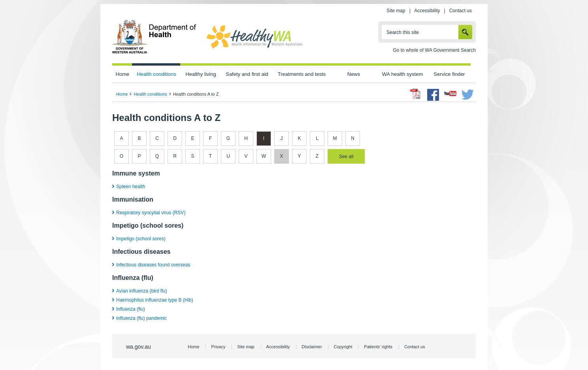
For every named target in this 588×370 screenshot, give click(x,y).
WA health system (402, 74)
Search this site (403, 32)
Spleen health (131, 187)
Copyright (343, 347)
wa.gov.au (139, 347)
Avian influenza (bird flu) (142, 291)
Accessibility (427, 11)
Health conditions (156, 74)
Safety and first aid (247, 74)
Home (123, 74)
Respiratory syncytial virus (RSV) (151, 213)
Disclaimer (312, 347)
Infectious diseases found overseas (153, 265)
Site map (396, 11)
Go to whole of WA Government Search (434, 50)
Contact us (461, 11)
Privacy (218, 347)
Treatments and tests (302, 74)
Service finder (449, 74)
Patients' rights (378, 347)
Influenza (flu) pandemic (141, 318)
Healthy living (201, 74)
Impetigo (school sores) (141, 239)
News (354, 74)
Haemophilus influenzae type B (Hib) (155, 300)
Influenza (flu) (131, 309)
